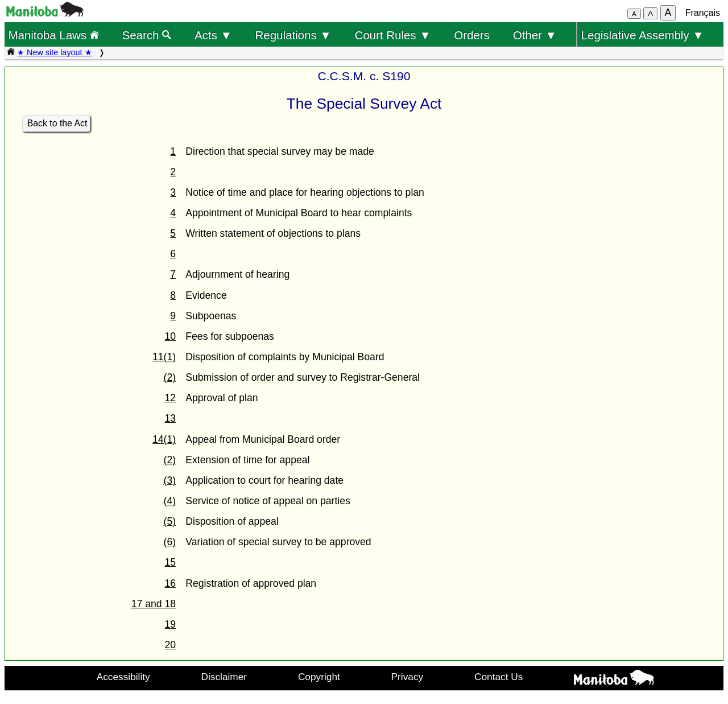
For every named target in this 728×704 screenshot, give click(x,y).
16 (170, 583)
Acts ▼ (213, 35)
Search (147, 35)
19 (170, 624)
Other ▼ (535, 35)
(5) (170, 521)
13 (170, 418)
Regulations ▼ (293, 35)
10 (170, 336)
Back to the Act (57, 123)
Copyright (319, 677)
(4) (170, 501)
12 (170, 398)
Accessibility (123, 677)
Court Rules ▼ (392, 35)
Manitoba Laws (53, 35)
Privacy (408, 677)
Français (703, 13)
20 (170, 645)
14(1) (164, 439)
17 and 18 (154, 604)
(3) (170, 480)
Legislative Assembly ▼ (643, 35)
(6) (170, 542)
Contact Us (499, 677)
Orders (472, 35)
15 (170, 562)
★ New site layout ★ (55, 52)
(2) (170, 377)
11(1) (164, 357)
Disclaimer (224, 677)
